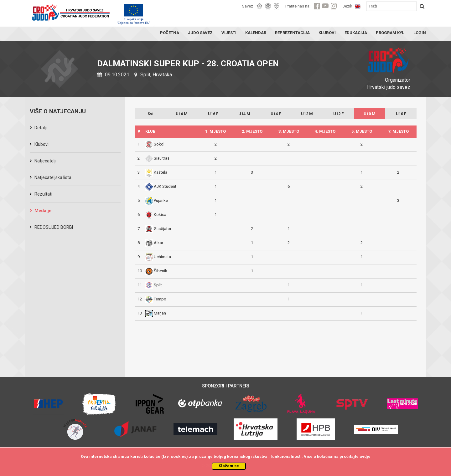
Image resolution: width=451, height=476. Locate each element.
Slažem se (229, 466)
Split (154, 285)
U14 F (276, 114)
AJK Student (161, 186)
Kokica (156, 215)
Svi (150, 114)
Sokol (155, 144)
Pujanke (157, 200)
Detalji (41, 128)
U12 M (307, 114)
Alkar (154, 243)
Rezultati (43, 194)
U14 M (244, 114)
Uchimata (158, 257)
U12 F (338, 114)
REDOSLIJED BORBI (54, 227)
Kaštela (156, 172)
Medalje (43, 211)
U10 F (401, 114)
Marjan (156, 313)
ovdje (365, 456)
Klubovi (41, 144)
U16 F (213, 114)
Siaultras (157, 158)
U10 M (370, 114)
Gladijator (158, 229)
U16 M (182, 114)
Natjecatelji (45, 161)
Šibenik (156, 271)
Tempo (156, 299)
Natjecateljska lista (53, 177)
